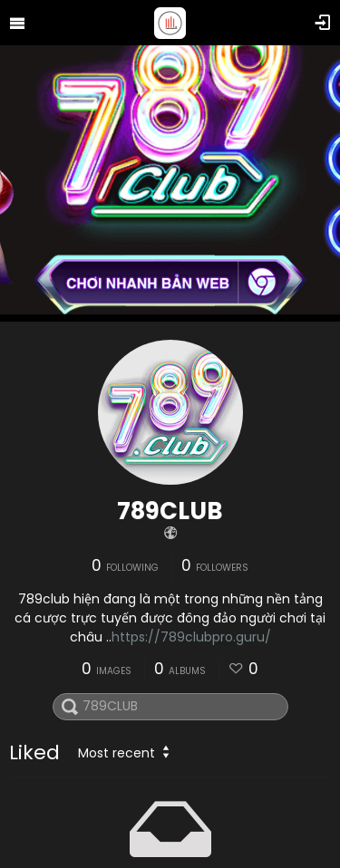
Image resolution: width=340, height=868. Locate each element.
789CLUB (170, 511)
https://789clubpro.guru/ (191, 637)
